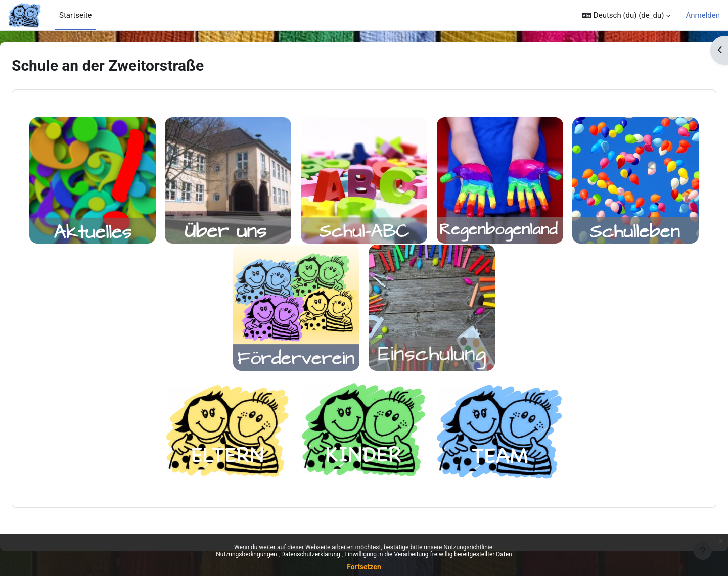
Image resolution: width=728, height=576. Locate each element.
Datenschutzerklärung (311, 554)
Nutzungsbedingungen (247, 554)
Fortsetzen (364, 567)
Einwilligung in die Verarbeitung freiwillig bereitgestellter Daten (428, 554)
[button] (626, 15)
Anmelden (703, 15)
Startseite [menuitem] (76, 15)
